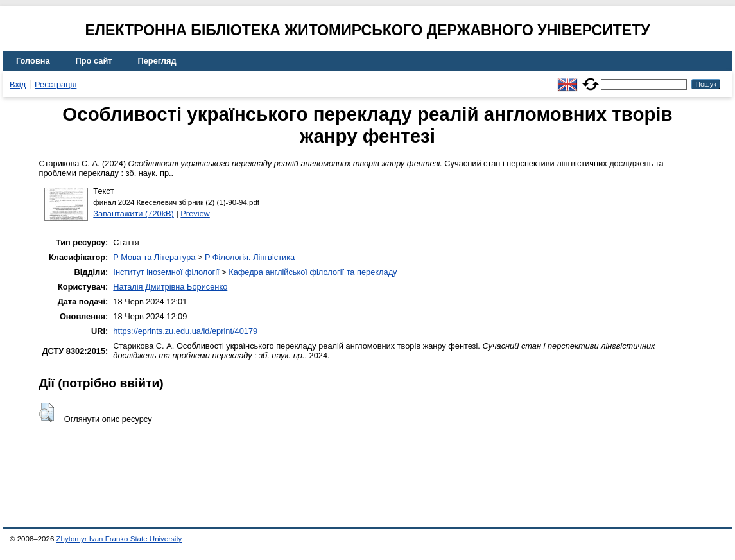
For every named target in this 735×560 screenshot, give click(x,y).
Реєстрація (56, 84)
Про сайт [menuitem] (94, 61)
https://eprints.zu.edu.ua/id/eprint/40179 (185, 331)
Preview (195, 214)
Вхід (18, 84)
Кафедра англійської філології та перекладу (313, 272)
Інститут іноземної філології (166, 272)
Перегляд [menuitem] (157, 61)
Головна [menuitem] (33, 61)
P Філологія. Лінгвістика (250, 257)
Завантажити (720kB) (134, 214)
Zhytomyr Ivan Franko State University (119, 539)
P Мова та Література (154, 257)
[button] (47, 412)
